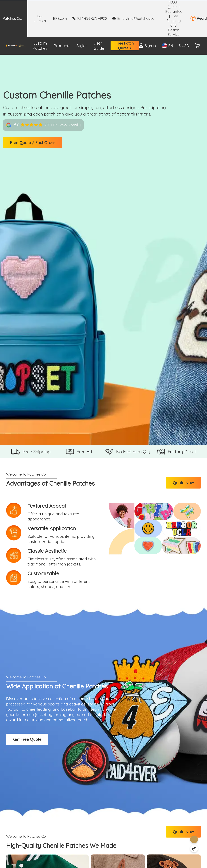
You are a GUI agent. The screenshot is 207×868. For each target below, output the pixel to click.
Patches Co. (12, 18)
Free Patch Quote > (125, 46)
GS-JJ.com (40, 18)
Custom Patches (40, 46)
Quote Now (183, 483)
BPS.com (60, 18)
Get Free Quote (27, 739)
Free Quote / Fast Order (33, 143)
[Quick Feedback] (194, 849)
